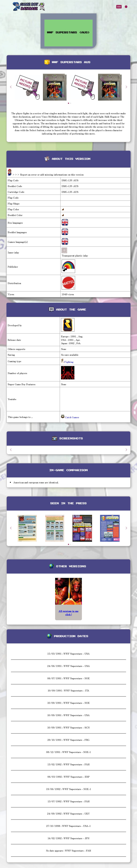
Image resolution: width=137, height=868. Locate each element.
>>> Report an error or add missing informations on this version (48, 174)
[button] (126, 87)
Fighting (69, 362)
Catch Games (70, 417)
